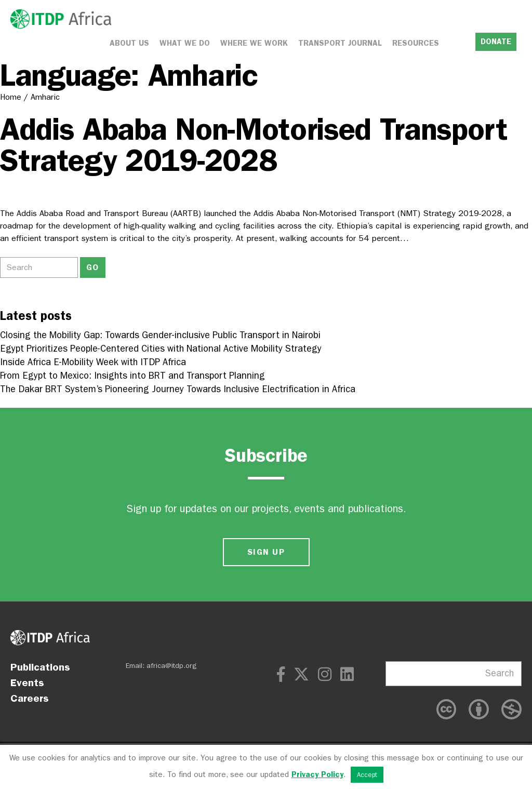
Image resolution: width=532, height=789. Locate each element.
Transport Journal (340, 43)
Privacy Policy (317, 774)
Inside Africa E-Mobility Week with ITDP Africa (93, 362)
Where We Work (254, 43)
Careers (30, 698)
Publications (40, 667)
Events (27, 683)
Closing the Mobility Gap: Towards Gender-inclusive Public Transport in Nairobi (160, 335)
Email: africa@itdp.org (161, 666)
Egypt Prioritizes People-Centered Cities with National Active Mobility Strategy (161, 349)
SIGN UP (266, 552)
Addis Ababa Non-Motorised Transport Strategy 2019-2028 (254, 145)
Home (11, 97)
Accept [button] (367, 775)
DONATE (496, 42)
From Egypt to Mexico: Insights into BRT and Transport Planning (132, 376)
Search (500, 673)
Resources (416, 43)
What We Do (185, 43)
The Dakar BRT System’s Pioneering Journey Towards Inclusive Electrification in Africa (178, 389)
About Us (129, 43)
